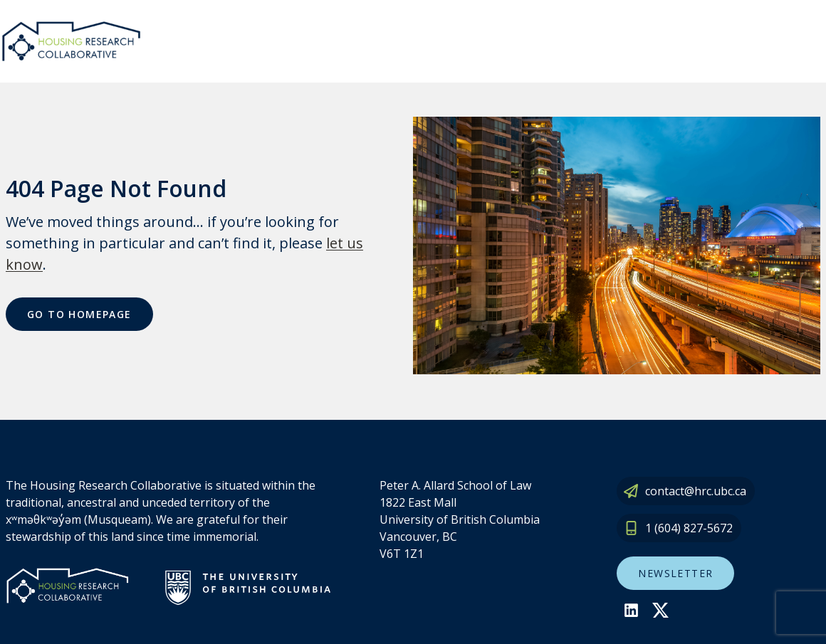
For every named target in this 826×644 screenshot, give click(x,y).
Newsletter (675, 573)
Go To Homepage (79, 314)
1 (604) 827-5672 (689, 528)
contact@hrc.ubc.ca (696, 491)
